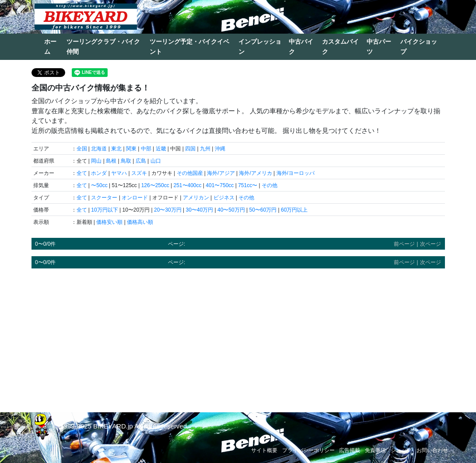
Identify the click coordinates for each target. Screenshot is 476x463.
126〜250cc (155, 185)
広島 (141, 161)
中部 (146, 149)
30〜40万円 (199, 210)
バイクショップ (419, 47)
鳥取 (126, 161)
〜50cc (99, 185)
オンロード (135, 198)
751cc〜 (248, 185)
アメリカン (196, 198)
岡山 (96, 161)
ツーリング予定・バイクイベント (189, 47)
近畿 (161, 149)
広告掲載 (350, 450)
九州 (205, 149)
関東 (131, 149)
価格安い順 (109, 222)
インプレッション (260, 47)
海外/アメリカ (255, 173)
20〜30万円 (168, 210)
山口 (156, 161)
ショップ (401, 450)
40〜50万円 (231, 210)
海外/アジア (221, 173)
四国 (190, 149)
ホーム (50, 47)
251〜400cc (187, 185)
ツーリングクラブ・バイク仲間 (103, 47)
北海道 (99, 149)
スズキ (139, 173)
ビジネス (224, 198)
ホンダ (99, 173)
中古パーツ (379, 47)
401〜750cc (220, 185)
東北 (116, 149)
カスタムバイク (340, 47)
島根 (111, 161)
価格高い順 (140, 222)
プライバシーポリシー (308, 450)
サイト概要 (264, 450)
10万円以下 (104, 210)
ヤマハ (119, 173)
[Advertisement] (238, 336)
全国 (82, 149)
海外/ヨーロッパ (296, 173)
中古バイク (301, 47)
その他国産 (190, 173)
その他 (269, 185)
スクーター (104, 198)
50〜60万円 (263, 210)
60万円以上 (294, 210)
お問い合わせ (432, 450)
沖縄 (220, 149)
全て (82, 173)
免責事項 (375, 450)
